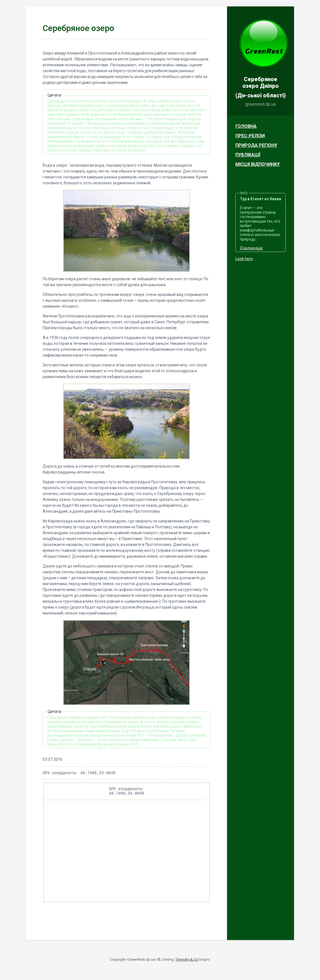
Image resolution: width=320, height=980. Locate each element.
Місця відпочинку (258, 164)
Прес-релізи (250, 136)
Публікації (248, 155)
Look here (244, 259)
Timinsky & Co (187, 962)
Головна (246, 126)
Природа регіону (256, 145)
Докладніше (251, 248)
